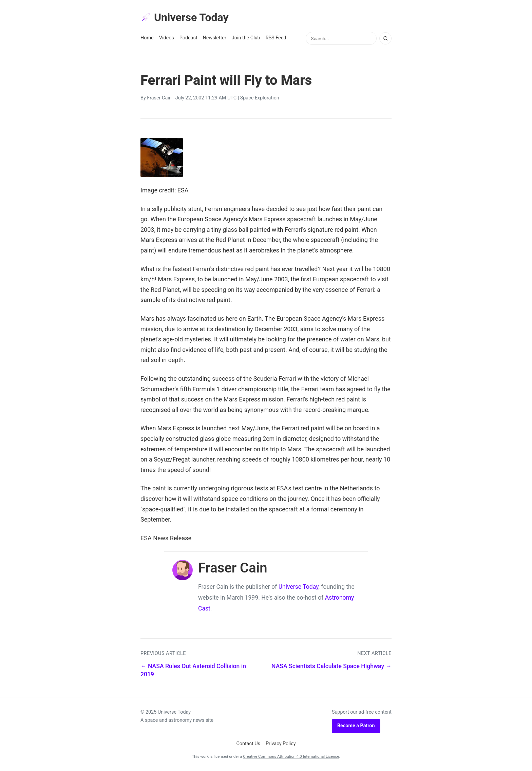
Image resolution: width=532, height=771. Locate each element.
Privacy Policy (281, 744)
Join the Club (246, 38)
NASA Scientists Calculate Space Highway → (331, 666)
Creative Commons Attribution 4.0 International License (291, 756)
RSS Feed (276, 38)
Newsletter (215, 38)
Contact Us (248, 744)
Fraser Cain (159, 98)
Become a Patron (356, 726)
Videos (167, 38)
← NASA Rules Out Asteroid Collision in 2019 (193, 670)
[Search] (385, 38)
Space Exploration (260, 98)
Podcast (188, 38)
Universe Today (185, 17)
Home (147, 38)
